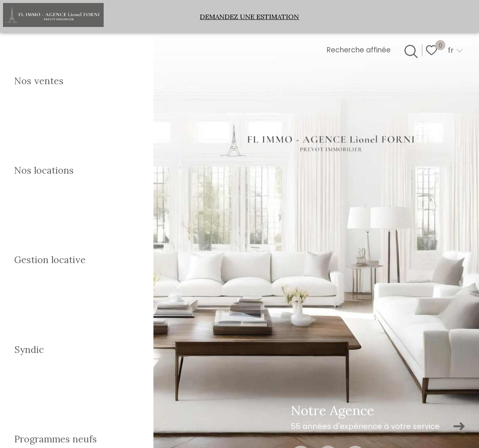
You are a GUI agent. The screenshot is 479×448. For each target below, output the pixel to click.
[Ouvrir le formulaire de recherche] (410, 50)
